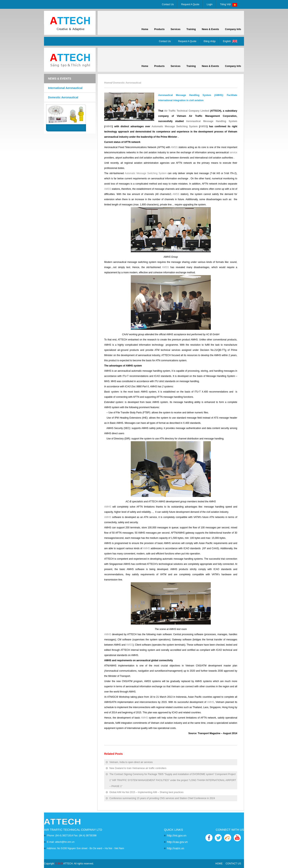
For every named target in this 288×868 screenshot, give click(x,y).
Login (210, 4)
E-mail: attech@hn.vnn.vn (61, 842)
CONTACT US (233, 864)
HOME (219, 864)
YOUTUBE (237, 838)
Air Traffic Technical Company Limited (187, 111)
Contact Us (168, 4)
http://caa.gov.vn (176, 842)
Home (108, 83)
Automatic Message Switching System (175, 126)
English (231, 42)
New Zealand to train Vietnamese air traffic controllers (138, 768)
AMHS (108, 126)
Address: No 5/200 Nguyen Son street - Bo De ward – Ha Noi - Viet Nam (85, 848)
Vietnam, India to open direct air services (131, 762)
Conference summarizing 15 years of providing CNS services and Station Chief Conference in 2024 (162, 798)
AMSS (203, 126)
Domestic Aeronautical (63, 97)
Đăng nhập (210, 41)
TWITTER (218, 838)
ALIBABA (228, 838)
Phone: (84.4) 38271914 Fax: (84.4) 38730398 (72, 836)
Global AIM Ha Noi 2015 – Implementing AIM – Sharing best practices (146, 792)
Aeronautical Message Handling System (212, 121)
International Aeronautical (65, 88)
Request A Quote (190, 4)
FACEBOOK (209, 838)
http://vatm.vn (174, 848)
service (233, 152)
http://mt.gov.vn (175, 836)
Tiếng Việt (229, 5)
